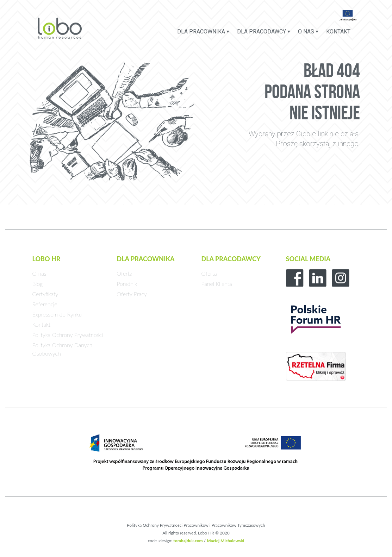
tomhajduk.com (188, 541)
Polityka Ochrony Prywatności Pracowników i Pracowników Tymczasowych (196, 525)
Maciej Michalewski (225, 541)
